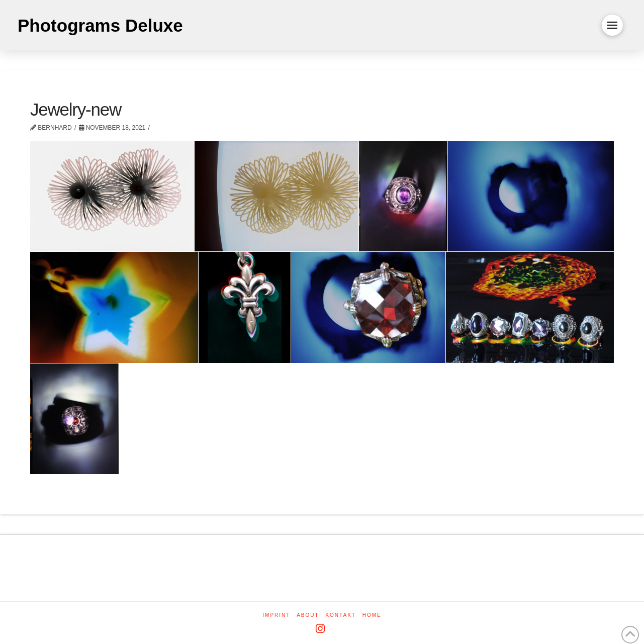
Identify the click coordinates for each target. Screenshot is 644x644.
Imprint (276, 615)
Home (372, 615)
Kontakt (340, 615)
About (308, 615)
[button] (612, 25)
